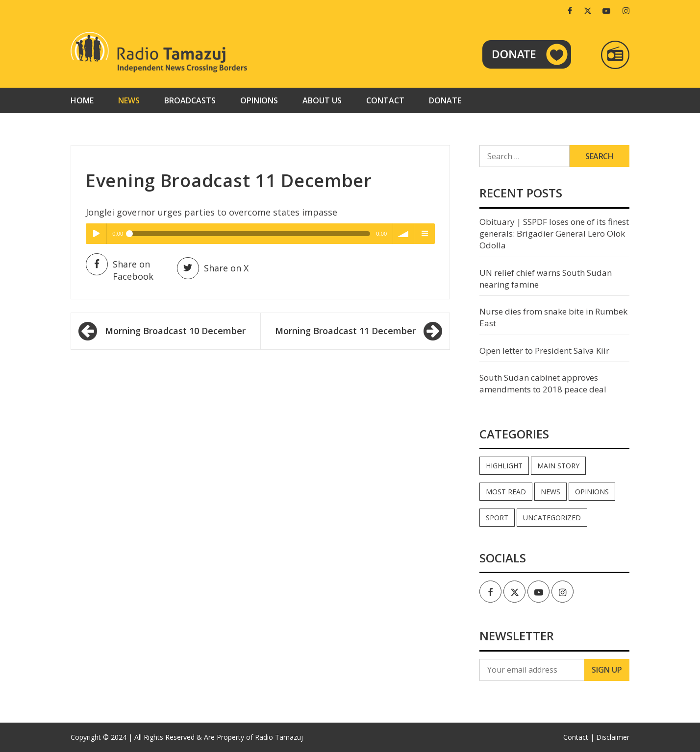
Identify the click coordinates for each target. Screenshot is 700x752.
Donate (445, 100)
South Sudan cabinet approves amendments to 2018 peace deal (543, 383)
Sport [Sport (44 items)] (497, 518)
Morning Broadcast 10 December (175, 331)
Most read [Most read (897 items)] (506, 492)
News (129, 100)
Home (82, 100)
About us (322, 100)
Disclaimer (613, 737)
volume (403, 234)
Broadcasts (190, 100)
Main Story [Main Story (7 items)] (558, 466)
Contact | (579, 737)
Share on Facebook (120, 270)
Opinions (259, 100)
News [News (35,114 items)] (550, 492)
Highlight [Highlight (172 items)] (504, 466)
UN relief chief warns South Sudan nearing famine (546, 279)
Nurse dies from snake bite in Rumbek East (553, 317)
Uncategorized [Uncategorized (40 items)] (552, 518)
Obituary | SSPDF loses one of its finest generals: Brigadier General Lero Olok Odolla (554, 234)
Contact (385, 100)
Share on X (213, 268)
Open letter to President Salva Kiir (544, 351)
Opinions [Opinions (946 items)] (592, 492)
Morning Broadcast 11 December (345, 331)
